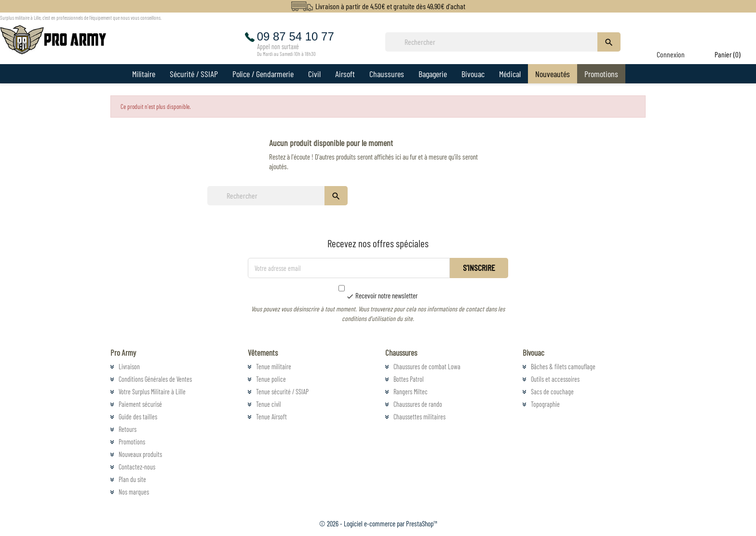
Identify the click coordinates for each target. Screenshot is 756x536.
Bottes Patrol (409, 379)
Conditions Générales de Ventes (155, 379)
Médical (510, 74)
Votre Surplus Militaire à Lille (152, 392)
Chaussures (387, 74)
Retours (128, 429)
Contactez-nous (137, 467)
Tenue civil (269, 404)
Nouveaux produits (140, 454)
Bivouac (473, 74)
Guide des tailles (138, 417)
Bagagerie (433, 74)
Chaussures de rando (418, 404)
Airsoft (345, 74)
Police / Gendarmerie (263, 74)
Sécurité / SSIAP (194, 74)
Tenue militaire (274, 367)
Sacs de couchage (552, 392)
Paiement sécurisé (140, 404)
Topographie (545, 404)
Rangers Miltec (411, 392)
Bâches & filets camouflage (563, 367)
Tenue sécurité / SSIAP (282, 392)
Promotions (601, 74)
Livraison (129, 367)
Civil (314, 74)
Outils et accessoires (555, 379)
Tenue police (271, 379)
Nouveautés (553, 74)
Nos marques (134, 492)
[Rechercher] (494, 42)
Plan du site (132, 479)
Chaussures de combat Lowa (427, 367)
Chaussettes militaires (419, 417)
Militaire (144, 74)
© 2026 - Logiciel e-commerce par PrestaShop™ (378, 523)
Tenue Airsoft (271, 417)
